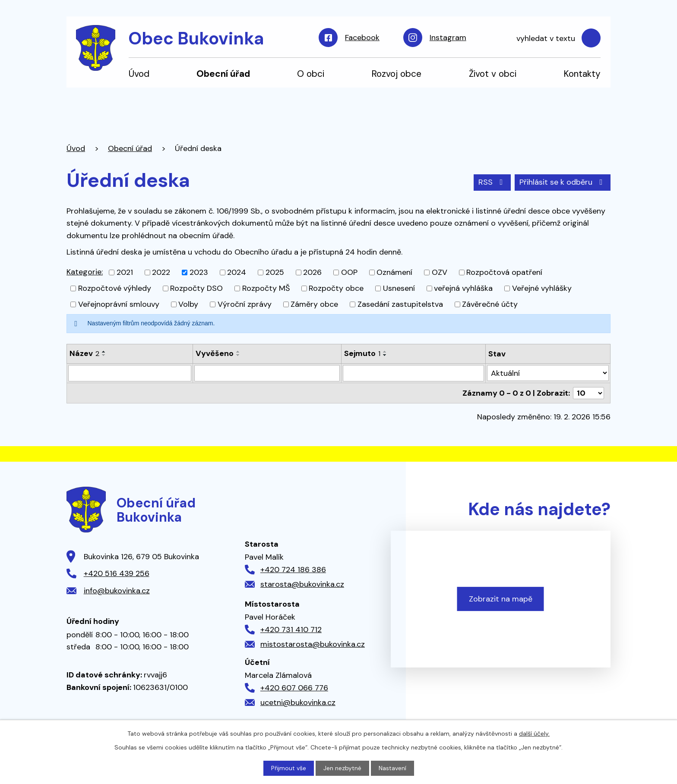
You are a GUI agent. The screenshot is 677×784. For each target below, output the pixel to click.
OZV (440, 272)
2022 (161, 272)
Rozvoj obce (396, 74)
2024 (237, 272)
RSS (492, 182)
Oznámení (394, 272)
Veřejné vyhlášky (542, 288)
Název (84, 353)
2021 (125, 272)
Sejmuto (362, 353)
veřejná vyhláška (463, 288)
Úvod (139, 74)
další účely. (534, 734)
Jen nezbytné (342, 768)
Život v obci (493, 74)
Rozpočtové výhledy (115, 288)
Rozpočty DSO (196, 288)
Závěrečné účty (490, 304)
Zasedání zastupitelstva (400, 304)
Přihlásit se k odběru (563, 182)
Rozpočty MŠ (266, 288)
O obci (311, 74)
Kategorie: (85, 272)
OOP (349, 272)
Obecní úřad (223, 74)
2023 (199, 272)
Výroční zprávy (245, 304)
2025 (275, 272)
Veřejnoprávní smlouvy (119, 304)
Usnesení (399, 288)
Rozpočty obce (336, 288)
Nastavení (392, 768)
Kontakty (582, 74)
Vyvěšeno (215, 353)
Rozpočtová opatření (504, 272)
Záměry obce (314, 304)
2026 (312, 272)
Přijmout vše (289, 768)
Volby (188, 304)
